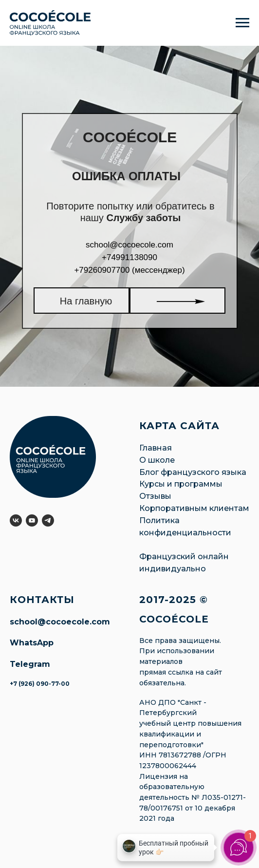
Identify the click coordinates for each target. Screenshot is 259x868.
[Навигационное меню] (242, 23)
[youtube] (32, 520)
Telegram (30, 664)
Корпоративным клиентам (194, 508)
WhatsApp (32, 643)
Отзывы (155, 496)
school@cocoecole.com (60, 622)
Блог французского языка (193, 472)
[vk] (16, 520)
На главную (86, 301)
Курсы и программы (181, 484)
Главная (156, 448)
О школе (157, 460)
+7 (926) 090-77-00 (40, 684)
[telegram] (48, 520)
